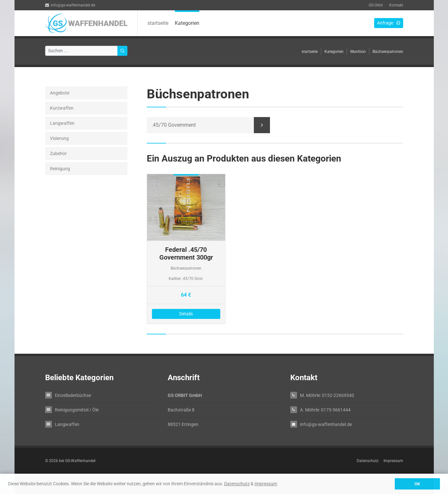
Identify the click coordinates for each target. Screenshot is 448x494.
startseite (158, 23)
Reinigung (60, 169)
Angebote (60, 93)
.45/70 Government (174, 125)
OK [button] (417, 484)
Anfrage (389, 23)
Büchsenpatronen (388, 52)
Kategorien (187, 23)
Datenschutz (237, 484)
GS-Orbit (376, 5)
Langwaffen (62, 123)
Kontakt (396, 5)
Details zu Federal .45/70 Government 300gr (186, 249)
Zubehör (58, 153)
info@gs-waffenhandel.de (70, 5)
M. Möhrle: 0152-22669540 (327, 395)
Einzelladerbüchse (73, 395)
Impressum (266, 484)
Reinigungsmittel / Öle (77, 410)
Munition (358, 52)
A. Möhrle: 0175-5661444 (325, 410)
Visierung (59, 138)
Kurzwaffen (62, 108)
